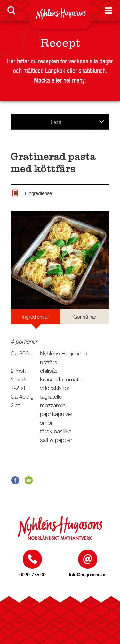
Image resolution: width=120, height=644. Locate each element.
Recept (60, 43)
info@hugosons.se (88, 575)
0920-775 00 (32, 575)
